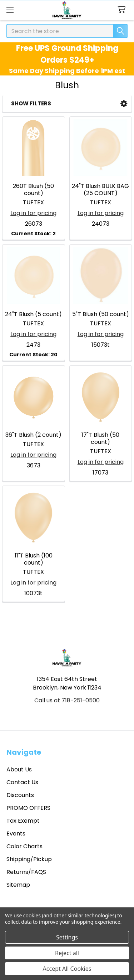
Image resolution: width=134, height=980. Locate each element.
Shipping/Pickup (29, 859)
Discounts (20, 795)
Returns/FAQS (26, 872)
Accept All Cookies (67, 969)
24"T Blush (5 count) (33, 314)
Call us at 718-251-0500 (67, 700)
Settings (67, 937)
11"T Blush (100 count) (34, 559)
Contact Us (22, 782)
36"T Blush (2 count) (33, 435)
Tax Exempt (23, 821)
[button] (124, 104)
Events (16, 834)
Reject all (67, 953)
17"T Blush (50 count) (100, 438)
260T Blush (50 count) (33, 190)
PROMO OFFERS (28, 808)
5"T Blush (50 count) (101, 314)
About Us (19, 769)
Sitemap (18, 885)
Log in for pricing (33, 213)
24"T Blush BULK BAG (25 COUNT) (100, 190)
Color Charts (24, 846)
